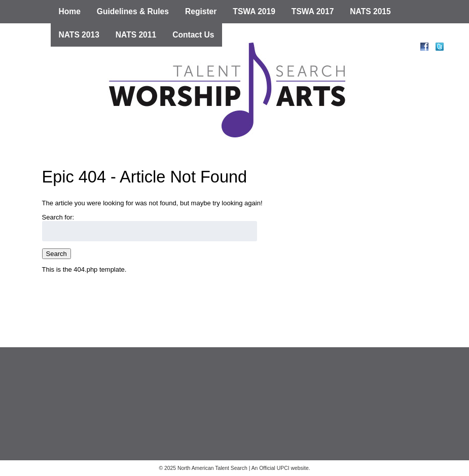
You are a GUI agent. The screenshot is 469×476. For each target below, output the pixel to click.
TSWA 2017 (313, 11)
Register (201, 11)
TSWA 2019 (254, 11)
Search (57, 254)
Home (70, 11)
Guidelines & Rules (133, 11)
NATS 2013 (79, 35)
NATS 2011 (136, 35)
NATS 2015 (370, 11)
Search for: (58, 217)
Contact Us (193, 35)
